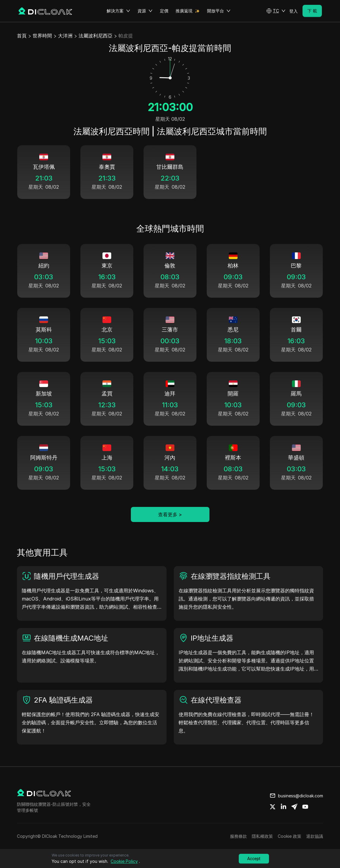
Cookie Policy (124, 861)
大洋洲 (65, 36)
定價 (164, 11)
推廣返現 (184, 11)
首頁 (22, 36)
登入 (293, 11)
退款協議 (315, 836)
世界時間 (42, 36)
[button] (276, 11)
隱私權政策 (262, 836)
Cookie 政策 (290, 836)
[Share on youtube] (305, 807)
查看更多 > (170, 514)
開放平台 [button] (219, 11)
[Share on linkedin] (283, 807)
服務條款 (238, 836)
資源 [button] (145, 11)
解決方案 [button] (118, 11)
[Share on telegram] (294, 807)
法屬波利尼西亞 (96, 36)
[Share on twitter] (273, 807)
